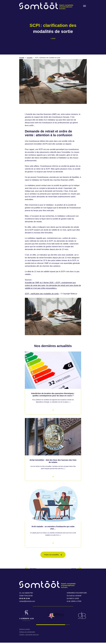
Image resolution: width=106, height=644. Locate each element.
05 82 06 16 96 (24, 598)
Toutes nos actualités (53, 555)
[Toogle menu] (85, 6)
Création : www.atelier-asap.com (29, 635)
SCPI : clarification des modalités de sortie (42, 294)
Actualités (30, 58)
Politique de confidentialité (27, 632)
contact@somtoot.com (27, 601)
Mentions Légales (25, 629)
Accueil (22, 58)
